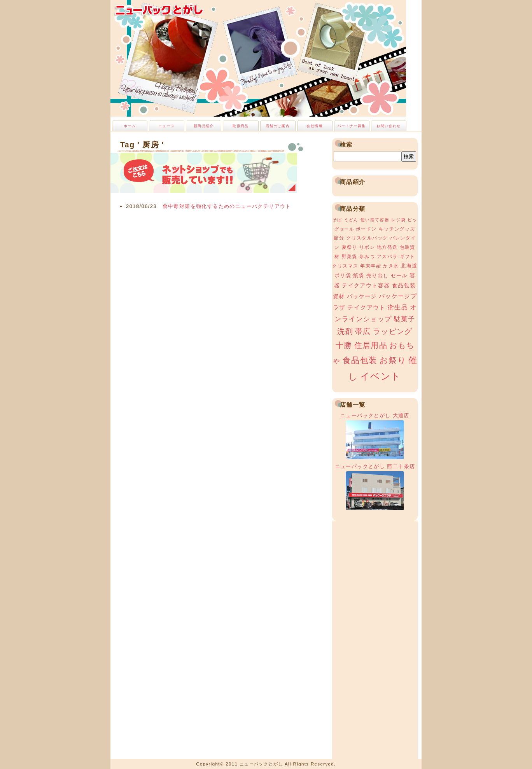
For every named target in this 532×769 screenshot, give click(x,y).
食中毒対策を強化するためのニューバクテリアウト (227, 206)
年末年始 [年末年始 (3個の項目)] (371, 266)
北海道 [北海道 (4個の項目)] (409, 266)
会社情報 (315, 126)
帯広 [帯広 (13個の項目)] (363, 331)
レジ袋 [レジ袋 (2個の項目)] (398, 220)
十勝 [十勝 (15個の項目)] (344, 345)
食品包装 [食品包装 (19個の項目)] (360, 360)
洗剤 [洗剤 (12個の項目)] (345, 331)
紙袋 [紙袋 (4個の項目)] (359, 275)
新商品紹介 (204, 126)
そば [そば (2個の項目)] (337, 220)
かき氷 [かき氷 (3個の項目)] (391, 266)
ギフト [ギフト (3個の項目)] (408, 257)
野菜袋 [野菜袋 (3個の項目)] (350, 257)
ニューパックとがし (159, 10)
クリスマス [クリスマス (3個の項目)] (345, 266)
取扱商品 (241, 126)
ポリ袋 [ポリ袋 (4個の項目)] (343, 275)
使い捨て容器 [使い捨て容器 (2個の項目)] (375, 220)
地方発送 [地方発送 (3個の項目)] (387, 247)
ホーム (130, 126)
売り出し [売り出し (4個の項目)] (378, 275)
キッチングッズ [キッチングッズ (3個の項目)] (397, 229)
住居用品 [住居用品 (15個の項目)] (371, 345)
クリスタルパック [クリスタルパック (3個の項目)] (367, 238)
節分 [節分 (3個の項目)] (339, 238)
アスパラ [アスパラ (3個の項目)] (387, 257)
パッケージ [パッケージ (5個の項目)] (362, 296)
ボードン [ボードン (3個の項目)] (366, 229)
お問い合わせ (388, 126)
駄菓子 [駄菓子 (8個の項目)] (405, 319)
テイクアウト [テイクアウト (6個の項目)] (366, 307)
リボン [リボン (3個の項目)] (367, 247)
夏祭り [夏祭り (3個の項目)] (350, 247)
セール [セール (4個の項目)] (399, 275)
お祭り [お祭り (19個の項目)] (393, 360)
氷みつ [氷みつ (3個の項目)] (367, 257)
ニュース (167, 126)
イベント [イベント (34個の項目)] (381, 376)
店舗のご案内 (278, 126)
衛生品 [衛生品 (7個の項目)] (398, 307)
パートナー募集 (352, 126)
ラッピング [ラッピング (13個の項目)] (393, 331)
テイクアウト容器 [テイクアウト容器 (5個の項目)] (366, 285)
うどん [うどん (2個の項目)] (351, 220)
